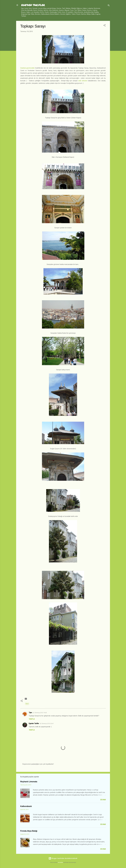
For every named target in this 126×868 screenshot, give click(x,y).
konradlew (60, 862)
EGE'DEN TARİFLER (33, 5)
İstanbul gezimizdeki (27, 68)
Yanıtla (32, 719)
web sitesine (83, 81)
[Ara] (109, 6)
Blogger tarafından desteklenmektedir (63, 858)
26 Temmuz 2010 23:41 (47, 724)
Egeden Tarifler (34, 723)
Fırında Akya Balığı (29, 831)
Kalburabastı (26, 806)
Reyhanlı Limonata (29, 782)
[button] (104, 26)
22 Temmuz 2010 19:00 (40, 713)
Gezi (27, 704)
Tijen (30, 713)
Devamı (103, 800)
